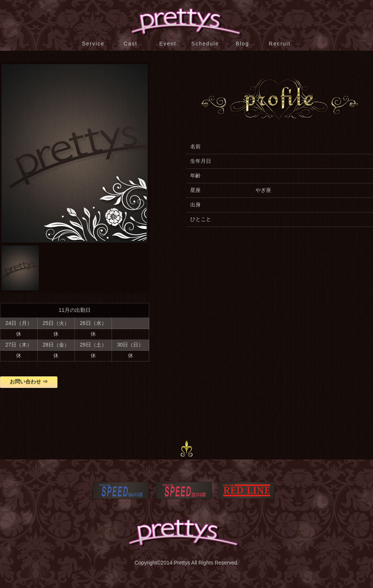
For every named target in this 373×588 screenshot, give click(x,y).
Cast (131, 44)
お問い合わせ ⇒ (29, 382)
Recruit (280, 44)
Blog (242, 44)
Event (168, 44)
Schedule (205, 44)
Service (93, 44)
